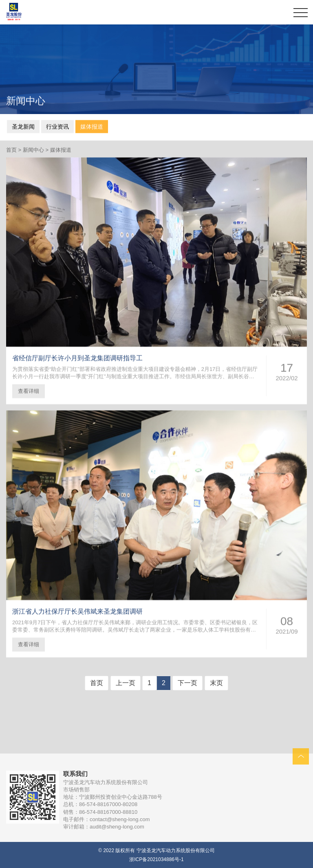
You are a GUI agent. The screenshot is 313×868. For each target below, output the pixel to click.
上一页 (126, 683)
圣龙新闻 (23, 126)
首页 (11, 151)
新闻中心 (33, 151)
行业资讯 (57, 126)
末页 (216, 683)
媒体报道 (92, 126)
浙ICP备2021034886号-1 (156, 859)
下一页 (187, 683)
